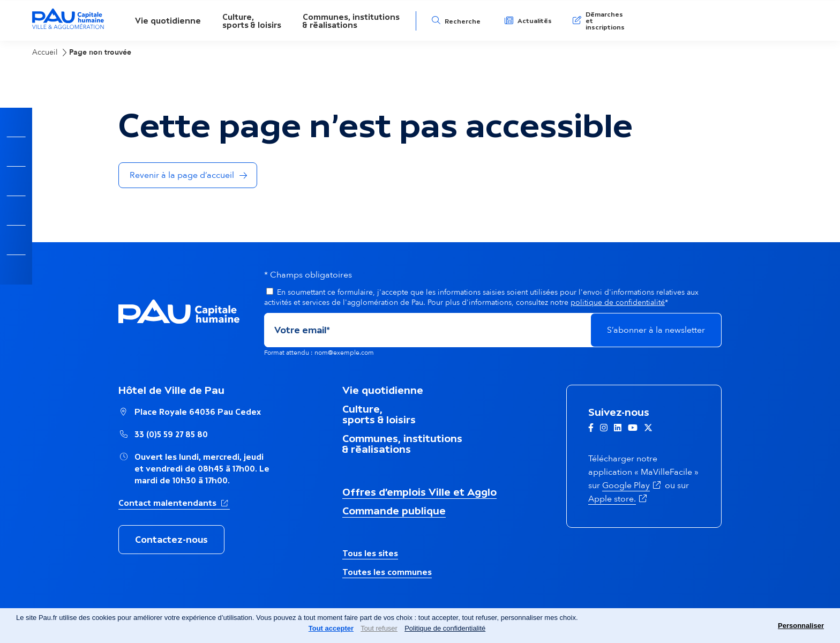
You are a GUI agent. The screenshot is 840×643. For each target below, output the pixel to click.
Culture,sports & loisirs (252, 21)
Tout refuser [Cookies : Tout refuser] (379, 628)
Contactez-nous (171, 540)
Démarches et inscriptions (605, 21)
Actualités (535, 21)
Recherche (463, 21)
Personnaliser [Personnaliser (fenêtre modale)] (801, 626)
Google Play (632, 485)
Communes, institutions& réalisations (351, 21)
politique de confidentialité (618, 302)
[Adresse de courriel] (427, 330)
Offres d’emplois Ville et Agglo (419, 492)
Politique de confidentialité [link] (445, 628)
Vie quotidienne (168, 21)
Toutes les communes (387, 572)
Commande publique (394, 511)
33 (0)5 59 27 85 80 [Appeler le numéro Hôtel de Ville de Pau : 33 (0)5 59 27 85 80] (171, 434)
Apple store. (618, 499)
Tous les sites (370, 553)
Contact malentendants (174, 502)
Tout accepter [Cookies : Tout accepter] (331, 628)
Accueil (45, 52)
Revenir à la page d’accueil (182, 175)
